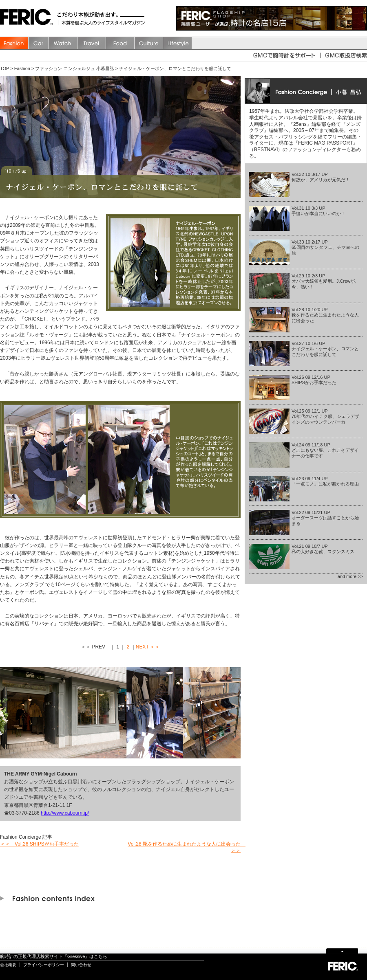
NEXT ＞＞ (148, 647)
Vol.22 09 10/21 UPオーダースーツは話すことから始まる (325, 518)
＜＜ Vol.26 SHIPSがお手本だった (39, 844)
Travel (92, 43)
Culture (149, 43)
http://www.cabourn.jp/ (65, 813)
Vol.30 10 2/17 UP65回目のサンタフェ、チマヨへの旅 (325, 247)
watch (63, 43)
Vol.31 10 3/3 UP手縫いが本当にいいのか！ (318, 211)
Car (39, 43)
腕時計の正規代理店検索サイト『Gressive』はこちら (54, 956)
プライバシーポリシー (44, 965)
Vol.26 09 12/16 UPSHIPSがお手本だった (314, 380)
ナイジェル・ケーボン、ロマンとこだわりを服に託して (175, 68)
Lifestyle (177, 43)
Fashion (14, 43)
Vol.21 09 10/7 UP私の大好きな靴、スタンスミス (323, 549)
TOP (4, 68)
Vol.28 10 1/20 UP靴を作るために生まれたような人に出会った (325, 315)
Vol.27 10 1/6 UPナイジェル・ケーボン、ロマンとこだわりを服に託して (325, 349)
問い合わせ (81, 965)
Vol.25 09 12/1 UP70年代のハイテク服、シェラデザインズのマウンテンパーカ (325, 416)
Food (120, 43)
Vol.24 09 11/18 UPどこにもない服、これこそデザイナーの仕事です (325, 450)
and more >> (350, 576)
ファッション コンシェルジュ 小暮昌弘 (74, 68)
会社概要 (8, 965)
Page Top (342, 950)
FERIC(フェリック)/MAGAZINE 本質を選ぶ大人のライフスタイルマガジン (29, 18)
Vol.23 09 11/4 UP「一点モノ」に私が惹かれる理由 (325, 481)
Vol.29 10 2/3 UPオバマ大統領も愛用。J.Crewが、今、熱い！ (325, 281)
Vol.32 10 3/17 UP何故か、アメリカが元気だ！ (321, 177)
